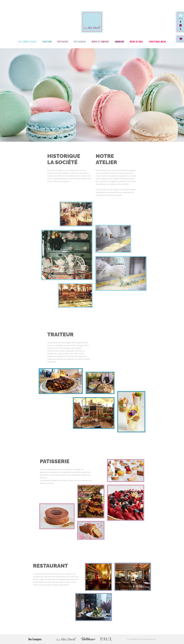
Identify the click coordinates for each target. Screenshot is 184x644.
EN (181, 19)
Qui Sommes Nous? (27, 42)
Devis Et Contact (101, 42)
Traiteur (47, 42)
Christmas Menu (157, 42)
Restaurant (80, 42)
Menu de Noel (137, 42)
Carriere (120, 42)
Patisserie (63, 42)
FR (181, 16)
